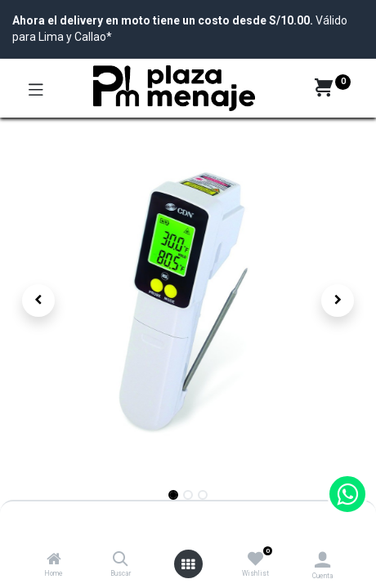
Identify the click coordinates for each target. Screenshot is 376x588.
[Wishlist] (255, 559)
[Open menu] (188, 564)
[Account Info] (322, 560)
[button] (39, 301)
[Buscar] (121, 560)
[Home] (54, 560)
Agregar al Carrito (252, 521)
